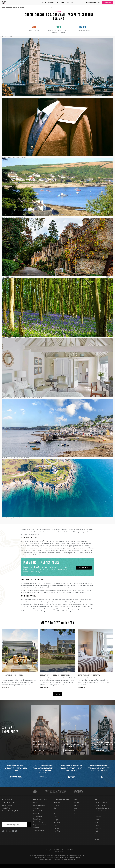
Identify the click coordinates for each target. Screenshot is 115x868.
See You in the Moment (103, 808)
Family (76, 805)
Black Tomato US (107, 866)
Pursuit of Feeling (101, 802)
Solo (76, 814)
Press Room (37, 819)
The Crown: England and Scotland (75, 745)
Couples (77, 802)
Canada (56, 805)
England (22, 7)
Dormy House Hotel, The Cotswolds (55, 675)
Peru (55, 825)
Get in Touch (7, 808)
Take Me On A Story (102, 811)
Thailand (56, 828)
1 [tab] (57, 782)
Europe (15, 7)
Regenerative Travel (40, 825)
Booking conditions (40, 805)
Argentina (57, 802)
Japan (56, 817)
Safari (97, 837)
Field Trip (98, 828)
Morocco (57, 822)
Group (76, 808)
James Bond (99, 814)
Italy (55, 814)
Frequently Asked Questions (39, 812)
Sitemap (36, 828)
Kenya (56, 820)
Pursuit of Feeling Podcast (11, 811)
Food (96, 831)
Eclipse (97, 825)
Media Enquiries (8, 805)
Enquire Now (107, 2)
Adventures (98, 817)
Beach (97, 820)
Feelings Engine (100, 805)
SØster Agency (94, 866)
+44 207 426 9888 (91, 2)
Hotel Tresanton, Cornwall (89, 675)
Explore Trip (39, 751)
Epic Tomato (83, 866)
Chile (56, 808)
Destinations (50, 2)
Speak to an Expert (9, 802)
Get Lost (98, 834)
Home (4, 7)
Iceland (56, 811)
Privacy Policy (38, 822)
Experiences (60, 2)
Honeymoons (79, 811)
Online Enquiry (38, 816)
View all (58, 694)
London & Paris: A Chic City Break (44, 745)
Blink (96, 822)
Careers (36, 808)
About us (36, 802)
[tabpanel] (19, 660)
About (68, 2)
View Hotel (6, 688)
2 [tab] (58, 782)
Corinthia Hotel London (13, 675)
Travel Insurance (39, 830)
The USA (57, 831)
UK (18, 7)
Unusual (97, 840)
